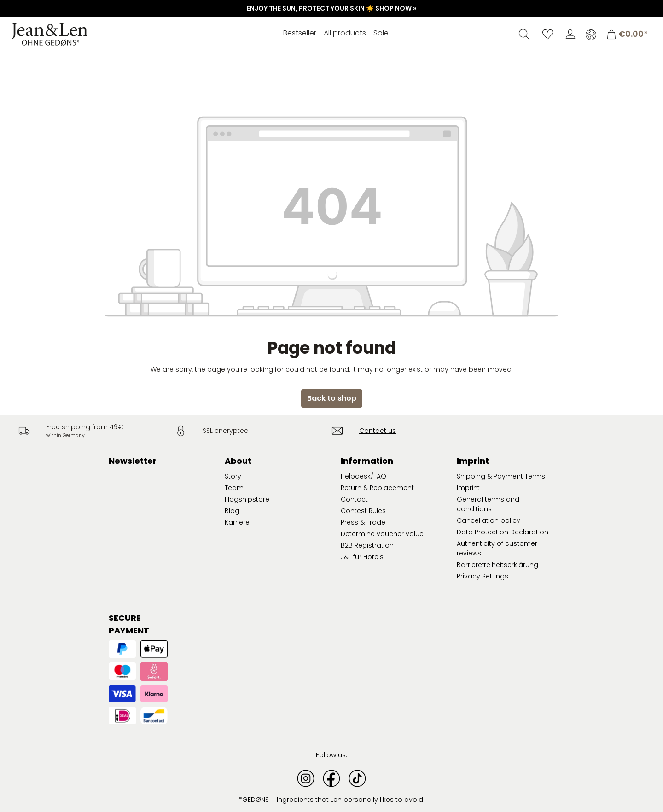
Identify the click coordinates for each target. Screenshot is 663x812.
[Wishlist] (548, 34)
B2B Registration (367, 545)
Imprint (468, 488)
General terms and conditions (488, 504)
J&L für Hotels (362, 557)
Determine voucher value (382, 534)
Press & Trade (363, 522)
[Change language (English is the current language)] (591, 35)
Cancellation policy (489, 520)
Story (233, 476)
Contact (354, 499)
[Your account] (570, 34)
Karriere (237, 522)
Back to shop (332, 398)
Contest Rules (363, 511)
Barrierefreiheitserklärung (497, 565)
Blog (232, 511)
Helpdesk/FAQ (363, 476)
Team (234, 488)
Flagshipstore (247, 499)
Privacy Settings (483, 576)
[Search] (524, 34)
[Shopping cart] (627, 34)
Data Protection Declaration (503, 532)
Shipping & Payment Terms (501, 476)
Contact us (378, 431)
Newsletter (133, 461)
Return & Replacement (377, 488)
